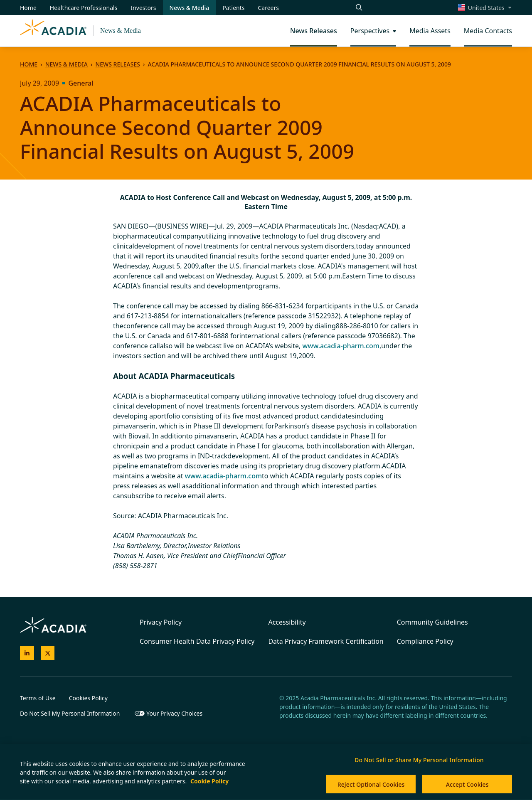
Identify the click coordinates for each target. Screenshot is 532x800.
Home (29, 64)
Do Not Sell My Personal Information (70, 713)
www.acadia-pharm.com (341, 346)
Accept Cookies (467, 784)
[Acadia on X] (48, 653)
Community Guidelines (432, 622)
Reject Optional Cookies (371, 784)
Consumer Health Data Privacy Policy (197, 641)
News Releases (117, 64)
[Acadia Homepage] (53, 31)
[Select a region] (485, 7)
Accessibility (287, 622)
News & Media (121, 31)
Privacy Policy (161, 622)
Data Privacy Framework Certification (326, 641)
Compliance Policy (425, 641)
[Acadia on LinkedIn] (27, 653)
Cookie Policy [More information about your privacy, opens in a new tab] (209, 781)
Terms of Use (38, 698)
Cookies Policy (88, 698)
